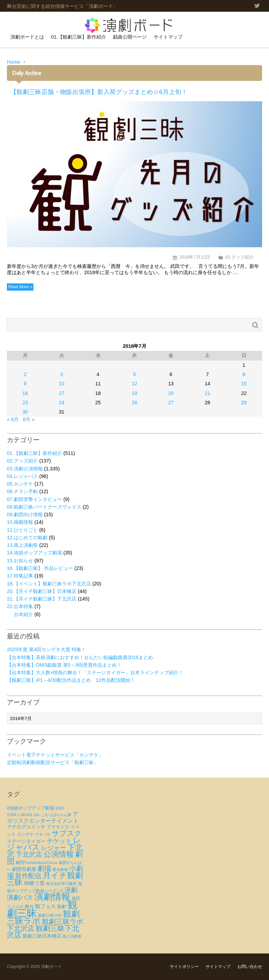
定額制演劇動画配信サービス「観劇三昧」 (53, 762)
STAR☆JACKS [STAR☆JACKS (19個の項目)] (19, 815)
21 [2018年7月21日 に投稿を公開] (207, 393)
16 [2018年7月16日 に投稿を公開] (25, 393)
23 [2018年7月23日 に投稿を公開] (25, 403)
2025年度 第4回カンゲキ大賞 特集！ (46, 649)
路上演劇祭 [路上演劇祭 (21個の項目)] (72, 936)
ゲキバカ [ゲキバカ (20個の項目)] (43, 834)
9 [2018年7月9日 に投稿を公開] (25, 384)
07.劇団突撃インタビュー (34, 499)
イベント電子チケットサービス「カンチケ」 (55, 755)
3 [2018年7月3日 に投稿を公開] (62, 374)
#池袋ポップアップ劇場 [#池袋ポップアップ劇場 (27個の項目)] (30, 808)
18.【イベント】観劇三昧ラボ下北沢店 (49, 584)
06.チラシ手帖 (22, 491)
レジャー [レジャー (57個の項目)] (54, 848)
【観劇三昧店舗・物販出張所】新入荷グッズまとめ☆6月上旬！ (99, 92)
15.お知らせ (20, 561)
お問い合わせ (250, 967)
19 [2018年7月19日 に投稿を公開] (134, 393)
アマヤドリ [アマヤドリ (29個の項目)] (58, 827)
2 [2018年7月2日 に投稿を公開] (25, 374)
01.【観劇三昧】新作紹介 (79, 37)
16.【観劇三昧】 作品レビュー (40, 568)
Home (13, 62)
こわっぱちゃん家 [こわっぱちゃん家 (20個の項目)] (56, 815)
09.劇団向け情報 (25, 514)
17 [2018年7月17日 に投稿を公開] (62, 393)
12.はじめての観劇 (27, 538)
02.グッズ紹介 (240, 257)
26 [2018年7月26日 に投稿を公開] (134, 403)
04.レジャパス (22, 476)
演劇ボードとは (27, 37)
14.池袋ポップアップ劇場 (34, 553)
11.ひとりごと (22, 530)
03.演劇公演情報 (25, 469)
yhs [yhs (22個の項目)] (37, 815)
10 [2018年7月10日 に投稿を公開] (62, 384)
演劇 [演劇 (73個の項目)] (71, 890)
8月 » (29, 419)
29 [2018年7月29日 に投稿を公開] (244, 403)
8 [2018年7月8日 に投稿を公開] (244, 374)
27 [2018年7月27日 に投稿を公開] (171, 403)
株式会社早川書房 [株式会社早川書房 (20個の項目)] (61, 884)
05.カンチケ (20, 484)
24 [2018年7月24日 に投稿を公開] (62, 403)
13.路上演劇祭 (22, 545)
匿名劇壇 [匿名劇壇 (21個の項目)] (60, 869)
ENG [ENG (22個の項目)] (60, 808)
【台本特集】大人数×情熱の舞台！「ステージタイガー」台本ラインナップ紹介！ (95, 673)
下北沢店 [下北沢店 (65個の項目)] (29, 854)
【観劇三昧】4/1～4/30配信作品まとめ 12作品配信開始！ (71, 680)
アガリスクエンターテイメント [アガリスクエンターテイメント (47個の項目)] (43, 817)
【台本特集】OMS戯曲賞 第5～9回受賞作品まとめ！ (64, 665)
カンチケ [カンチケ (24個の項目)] (25, 834)
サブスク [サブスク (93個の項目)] (67, 833)
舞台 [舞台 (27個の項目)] (29, 906)
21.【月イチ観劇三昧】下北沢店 (42, 599)
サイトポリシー (184, 967)
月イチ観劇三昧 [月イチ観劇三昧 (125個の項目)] (45, 879)
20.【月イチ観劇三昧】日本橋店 (42, 591)
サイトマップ (168, 37)
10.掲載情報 (20, 522)
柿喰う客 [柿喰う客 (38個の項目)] (34, 883)
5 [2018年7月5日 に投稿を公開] (134, 374)
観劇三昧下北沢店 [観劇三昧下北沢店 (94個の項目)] (43, 932)
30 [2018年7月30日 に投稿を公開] (25, 412)
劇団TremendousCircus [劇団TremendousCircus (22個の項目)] (37, 863)
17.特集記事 (20, 576)
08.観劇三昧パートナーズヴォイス (44, 507)
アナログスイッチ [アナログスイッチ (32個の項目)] (26, 827)
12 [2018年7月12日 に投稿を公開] (134, 384)
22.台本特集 (20, 606)
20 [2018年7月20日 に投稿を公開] (171, 393)
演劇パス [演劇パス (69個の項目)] (20, 898)
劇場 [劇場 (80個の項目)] (44, 868)
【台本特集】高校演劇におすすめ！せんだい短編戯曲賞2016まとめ (80, 657)
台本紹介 (23, 614)
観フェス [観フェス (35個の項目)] (45, 906)
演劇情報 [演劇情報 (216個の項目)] (52, 897)
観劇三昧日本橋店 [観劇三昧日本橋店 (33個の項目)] (42, 936)
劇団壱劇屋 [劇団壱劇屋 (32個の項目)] (24, 869)
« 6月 (13, 419)
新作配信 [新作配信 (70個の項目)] (28, 876)
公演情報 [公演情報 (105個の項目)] (59, 854)
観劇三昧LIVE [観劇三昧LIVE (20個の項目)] (50, 915)
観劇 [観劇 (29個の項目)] (62, 906)
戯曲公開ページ (130, 37)
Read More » (20, 287)
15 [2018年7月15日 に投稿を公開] (244, 384)
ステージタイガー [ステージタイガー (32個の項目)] (26, 841)
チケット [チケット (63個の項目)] (59, 841)
